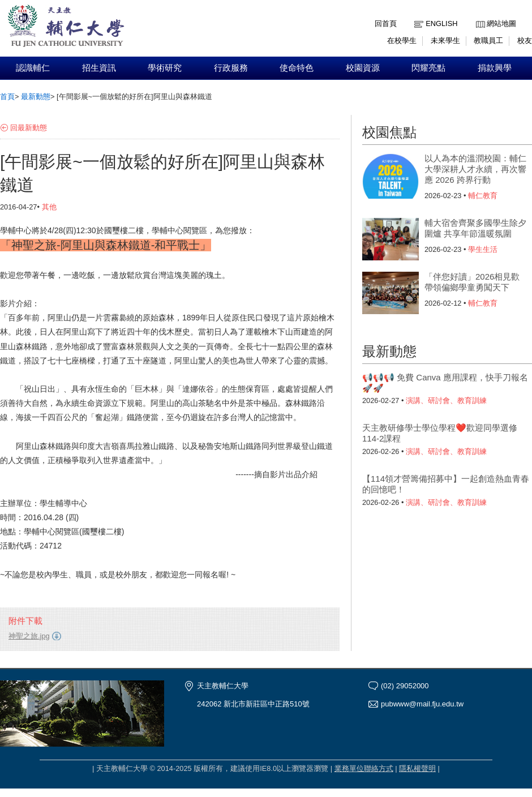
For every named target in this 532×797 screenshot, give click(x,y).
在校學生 (402, 40)
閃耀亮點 (428, 68)
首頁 (7, 97)
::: (479, 15)
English (441, 23)
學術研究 (165, 68)
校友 (525, 40)
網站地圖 (501, 23)
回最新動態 (29, 128)
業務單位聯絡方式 (364, 768)
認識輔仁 (33, 68)
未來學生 (445, 40)
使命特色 (297, 68)
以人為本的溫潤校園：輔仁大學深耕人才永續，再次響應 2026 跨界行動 (475, 169)
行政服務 (231, 68)
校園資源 (363, 68)
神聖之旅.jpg (29, 636)
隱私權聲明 (417, 768)
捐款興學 (495, 68)
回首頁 (386, 23)
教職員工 (488, 40)
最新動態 (36, 97)
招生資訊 (99, 68)
